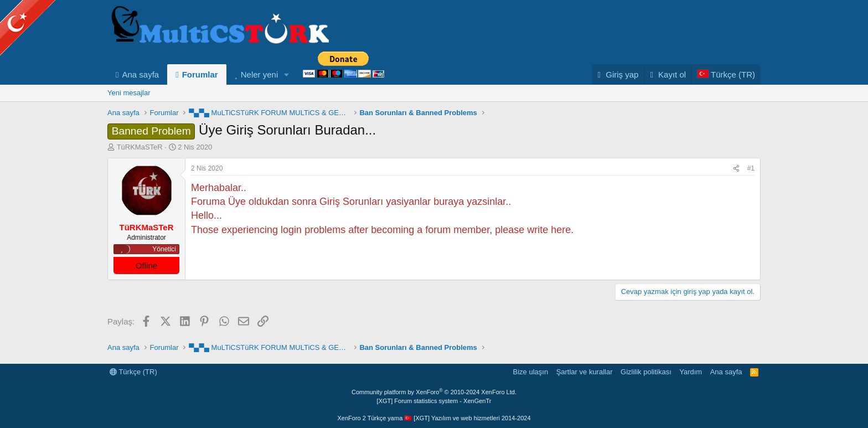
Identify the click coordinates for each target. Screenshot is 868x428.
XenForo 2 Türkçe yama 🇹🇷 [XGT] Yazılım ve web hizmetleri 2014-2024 (434, 418)
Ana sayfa (140, 74)
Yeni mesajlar (129, 93)
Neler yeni (260, 74)
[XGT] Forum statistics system (434, 401)
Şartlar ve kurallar (585, 372)
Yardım (691, 372)
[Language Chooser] (726, 74)
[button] (287, 74)
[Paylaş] (736, 169)
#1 (751, 168)
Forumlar (200, 74)
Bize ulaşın (531, 372)
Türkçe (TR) (133, 372)
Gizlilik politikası (646, 372)
